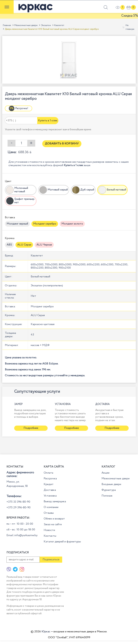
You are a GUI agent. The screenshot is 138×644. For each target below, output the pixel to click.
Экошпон (46, 25)
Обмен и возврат (54, 519)
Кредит (49, 484)
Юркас (46, 632)
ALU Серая (24, 245)
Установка (50, 496)
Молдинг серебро (45, 224)
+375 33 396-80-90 (18, 502)
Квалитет (59, 25)
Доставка (50, 490)
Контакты (50, 536)
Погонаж (107, 496)
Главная (7, 25)
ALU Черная (44, 245)
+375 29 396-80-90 (19, 508)
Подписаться (51, 560)
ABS (9, 245)
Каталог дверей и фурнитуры (62, 542)
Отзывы (49, 513)
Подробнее (31, 428)
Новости (49, 530)
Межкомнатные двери (26, 25)
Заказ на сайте (53, 524)
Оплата (48, 473)
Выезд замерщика (55, 501)
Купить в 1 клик (48, 121)
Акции (105, 473)
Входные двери (111, 484)
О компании (51, 507)
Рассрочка (50, 479)
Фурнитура (109, 490)
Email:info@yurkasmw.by (22, 535)
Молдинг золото (72, 224)
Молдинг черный (17, 224)
